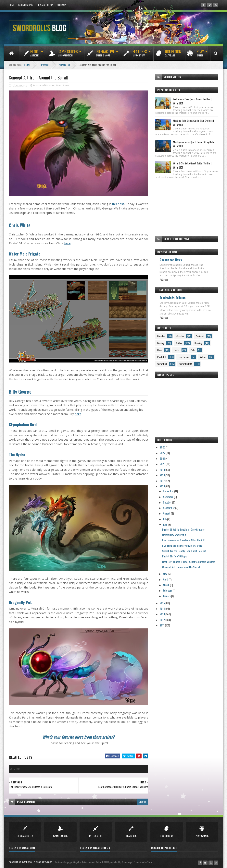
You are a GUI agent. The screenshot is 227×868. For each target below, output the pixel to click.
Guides (179, 343)
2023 (163, 447)
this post (118, 204)
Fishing (161, 343)
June (165, 524)
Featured (200, 336)
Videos (203, 357)
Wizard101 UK (186, 364)
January (167, 596)
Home (12, 5)
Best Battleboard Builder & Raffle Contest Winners (189, 562)
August (167, 513)
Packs (177, 350)
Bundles (161, 336)
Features (140, 55)
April (166, 579)
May (165, 574)
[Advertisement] (187, 207)
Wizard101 (162, 364)
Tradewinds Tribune (172, 298)
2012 (163, 620)
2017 (163, 481)
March (166, 585)
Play (200, 55)
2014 (163, 608)
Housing (198, 343)
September (169, 508)
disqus (143, 802)
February (168, 590)
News (160, 350)
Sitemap (61, 5)
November (168, 497)
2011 (162, 625)
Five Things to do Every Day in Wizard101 (183, 546)
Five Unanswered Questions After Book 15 (184, 540)
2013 (163, 614)
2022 (163, 453)
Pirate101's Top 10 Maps (175, 556)
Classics (180, 336)
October (168, 502)
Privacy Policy (45, 5)
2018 (163, 475)
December (169, 491)
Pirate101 (162, 357)
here (67, 243)
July (165, 519)
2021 (163, 458)
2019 (163, 470)
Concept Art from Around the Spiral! (181, 567)
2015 (163, 603)
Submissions (25, 5)
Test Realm (184, 357)
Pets (193, 350)
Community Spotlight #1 (175, 535)
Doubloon (173, 55)
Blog (35, 55)
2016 (163, 486)
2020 (163, 464)
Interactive (105, 55)
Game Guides (68, 55)
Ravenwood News (171, 260)
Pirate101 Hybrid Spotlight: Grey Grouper (183, 529)
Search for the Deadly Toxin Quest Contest (184, 551)
